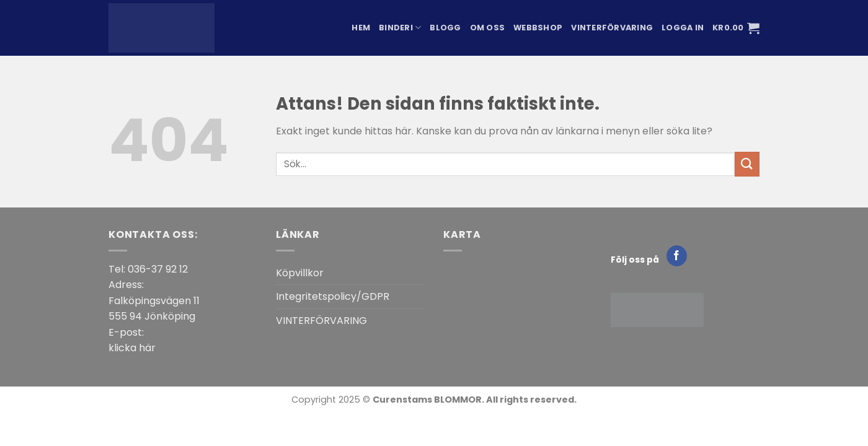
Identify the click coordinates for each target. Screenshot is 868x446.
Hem (361, 28)
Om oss (488, 28)
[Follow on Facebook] (677, 256)
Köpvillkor (300, 273)
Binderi (400, 28)
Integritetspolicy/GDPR (333, 296)
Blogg (445, 28)
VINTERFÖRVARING (321, 321)
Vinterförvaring (612, 28)
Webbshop (538, 28)
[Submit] (747, 164)
